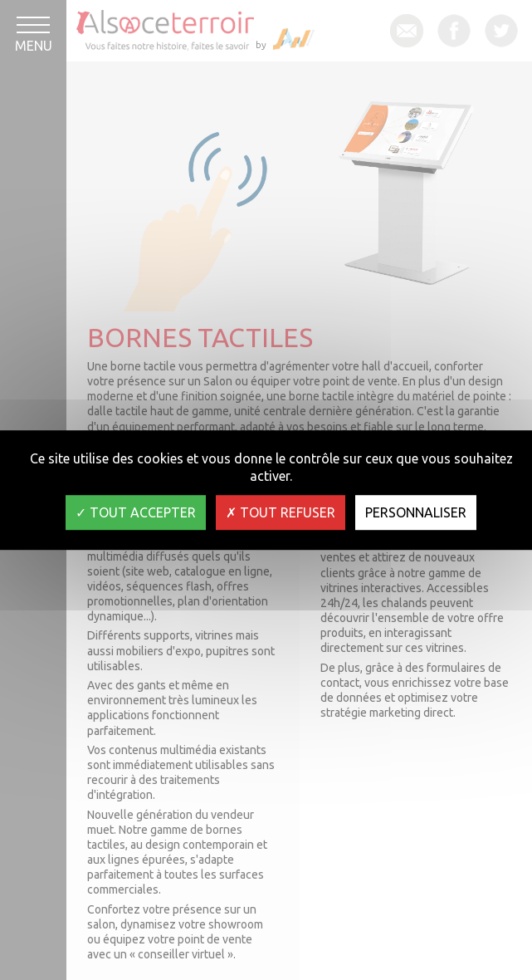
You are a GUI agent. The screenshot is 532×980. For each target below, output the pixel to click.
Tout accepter (136, 512)
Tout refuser (281, 512)
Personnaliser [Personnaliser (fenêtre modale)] (416, 512)
